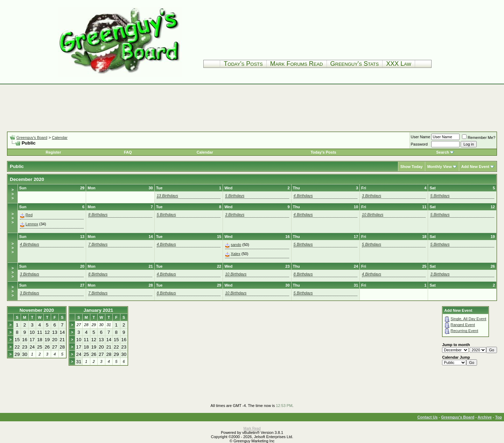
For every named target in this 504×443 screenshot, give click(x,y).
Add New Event (475, 167)
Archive (485, 417)
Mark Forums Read (297, 64)
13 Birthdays (167, 196)
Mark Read (252, 428)
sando (236, 245)
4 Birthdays (303, 196)
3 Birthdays (372, 196)
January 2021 (98, 310)
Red (29, 215)
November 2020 (37, 310)
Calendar (60, 138)
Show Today (412, 167)
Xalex (236, 254)
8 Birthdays (98, 215)
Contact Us (427, 417)
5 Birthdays (235, 196)
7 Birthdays (98, 244)
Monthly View (440, 167)
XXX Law (399, 64)
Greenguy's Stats (355, 64)
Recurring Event (464, 331)
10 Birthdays (373, 215)
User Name (421, 137)
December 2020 (27, 179)
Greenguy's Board (32, 138)
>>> (13, 194)
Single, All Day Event (468, 319)
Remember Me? (479, 138)
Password (419, 144)
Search (443, 152)
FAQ (128, 152)
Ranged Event (463, 325)
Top (499, 417)
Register (53, 152)
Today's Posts (243, 64)
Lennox (32, 224)
